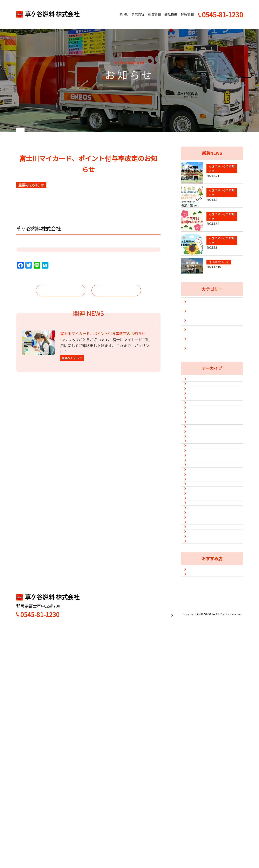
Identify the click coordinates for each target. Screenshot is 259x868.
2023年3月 (197, 538)
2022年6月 (197, 619)
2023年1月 (197, 559)
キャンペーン (197, 336)
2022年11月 (198, 579)
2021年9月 (197, 681)
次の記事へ (116, 351)
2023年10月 (198, 508)
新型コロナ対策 (199, 364)
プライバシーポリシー (158, 854)
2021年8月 (197, 691)
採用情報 (187, 14)
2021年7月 (197, 701)
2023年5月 (197, 528)
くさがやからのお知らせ (205, 346)
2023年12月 (198, 497)
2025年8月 (197, 447)
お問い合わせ (230, 838)
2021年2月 (197, 742)
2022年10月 (198, 589)
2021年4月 (197, 721)
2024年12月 (198, 457)
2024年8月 (197, 467)
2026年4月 (197, 416)
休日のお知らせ (199, 355)
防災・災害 (196, 383)
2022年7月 (197, 609)
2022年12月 (198, 569)
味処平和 (196, 811)
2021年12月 (198, 650)
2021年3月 (197, 731)
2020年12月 (198, 762)
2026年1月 (197, 426)
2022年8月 (197, 599)
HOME (123, 14)
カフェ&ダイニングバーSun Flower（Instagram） (210, 798)
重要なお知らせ (199, 374)
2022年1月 (197, 640)
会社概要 (171, 14)
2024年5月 (197, 477)
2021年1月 (197, 752)
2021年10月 (198, 670)
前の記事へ (61, 351)
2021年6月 (197, 711)
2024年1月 (197, 487)
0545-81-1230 (40, 855)
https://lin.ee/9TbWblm (39, 306)
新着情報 (154, 14)
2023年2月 (197, 548)
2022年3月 (197, 630)
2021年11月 (198, 660)
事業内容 (138, 14)
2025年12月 (198, 437)
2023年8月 (197, 518)
